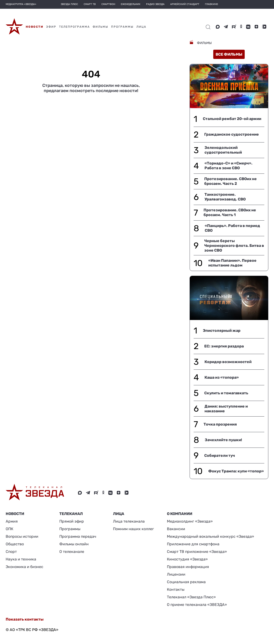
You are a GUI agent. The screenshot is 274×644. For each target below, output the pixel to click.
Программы (70, 529)
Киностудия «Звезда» (187, 559)
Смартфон (108, 4)
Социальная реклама (186, 582)
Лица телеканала (129, 521)
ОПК (9, 529)
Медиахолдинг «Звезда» (190, 521)
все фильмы (229, 54)
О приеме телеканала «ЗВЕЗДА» (197, 605)
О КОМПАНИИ (180, 514)
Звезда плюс (69, 4)
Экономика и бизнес (24, 567)
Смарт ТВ (90, 4)
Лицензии (176, 574)
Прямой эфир (72, 521)
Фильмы (204, 43)
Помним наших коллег (133, 529)
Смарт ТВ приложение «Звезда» (197, 552)
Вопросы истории (22, 536)
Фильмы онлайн (74, 544)
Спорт (11, 552)
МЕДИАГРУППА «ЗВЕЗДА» (21, 4)
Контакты (176, 589)
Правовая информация (188, 567)
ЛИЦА (119, 514)
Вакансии (176, 529)
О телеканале (72, 552)
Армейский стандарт (185, 4)
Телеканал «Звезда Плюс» (191, 597)
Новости (15, 514)
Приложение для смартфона (193, 544)
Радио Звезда (155, 4)
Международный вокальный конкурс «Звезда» (211, 536)
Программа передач (78, 536)
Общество (15, 544)
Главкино (211, 4)
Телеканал (71, 514)
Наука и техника (21, 559)
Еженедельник (131, 4)
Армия (12, 521)
